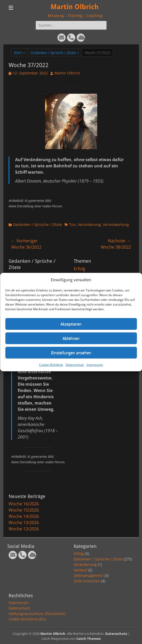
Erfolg (79, 269)
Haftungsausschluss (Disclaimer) (37, 614)
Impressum (95, 364)
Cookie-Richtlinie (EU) (27, 619)
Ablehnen (71, 338)
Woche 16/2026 (24, 504)
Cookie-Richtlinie (51, 364)
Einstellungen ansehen (71, 353)
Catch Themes (88, 639)
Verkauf (80, 570)
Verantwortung (116, 224)
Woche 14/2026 (24, 516)
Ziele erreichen (87, 581)
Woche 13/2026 (24, 523)
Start (19, 53)
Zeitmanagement (89, 575)
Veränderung (89, 224)
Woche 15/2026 (24, 510)
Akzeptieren (71, 324)
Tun (72, 224)
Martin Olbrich (75, 7)
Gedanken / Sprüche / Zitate (55, 53)
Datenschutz (75, 364)
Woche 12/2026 (24, 529)
